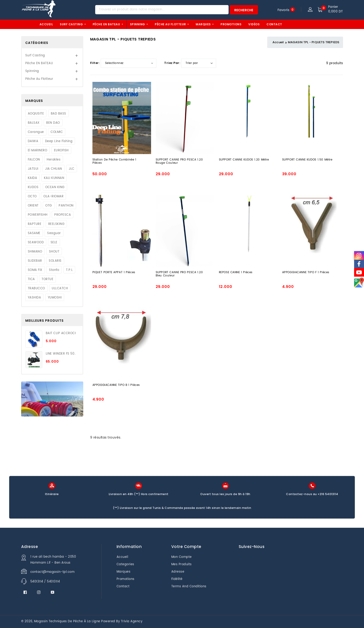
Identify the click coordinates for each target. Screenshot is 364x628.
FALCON (34, 160)
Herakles (54, 160)
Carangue (36, 132)
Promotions (231, 24)
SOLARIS (55, 261)
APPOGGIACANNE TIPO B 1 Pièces (116, 385)
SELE (54, 243)
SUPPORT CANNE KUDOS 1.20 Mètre (244, 160)
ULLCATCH (60, 289)
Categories (125, 564)
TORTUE (47, 279)
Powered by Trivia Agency (122, 621)
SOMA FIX (35, 270)
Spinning (138, 24)
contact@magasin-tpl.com (53, 572)
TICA (31, 279)
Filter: (95, 63)
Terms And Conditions (189, 586)
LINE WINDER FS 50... (61, 354)
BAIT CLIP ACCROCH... (61, 333)
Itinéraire (52, 494)
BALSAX (34, 123)
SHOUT (54, 252)
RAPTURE (35, 224)
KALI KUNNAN (54, 178)
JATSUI (33, 169)
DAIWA (33, 141)
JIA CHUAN (54, 169)
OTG (49, 206)
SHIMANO (35, 252)
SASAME (34, 233)
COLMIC (57, 132)
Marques (204, 24)
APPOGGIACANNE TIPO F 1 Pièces (306, 273)
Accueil (46, 24)
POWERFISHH (38, 215)
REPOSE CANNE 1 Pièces (236, 273)
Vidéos (254, 24)
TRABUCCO (36, 289)
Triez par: (172, 63)
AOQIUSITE (36, 114)
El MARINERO (38, 151)
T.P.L (69, 270)
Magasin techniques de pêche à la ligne (67, 621)
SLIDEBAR (35, 261)
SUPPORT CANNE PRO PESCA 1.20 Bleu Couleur (179, 274)
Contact (274, 24)
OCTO (32, 197)
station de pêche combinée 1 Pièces (114, 162)
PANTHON (66, 206)
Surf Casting (72, 24)
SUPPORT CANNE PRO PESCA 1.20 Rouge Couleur (179, 162)
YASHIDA (34, 298)
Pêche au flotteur (171, 24)
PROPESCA (63, 215)
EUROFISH (61, 151)
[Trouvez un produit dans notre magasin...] (162, 10)
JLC (72, 169)
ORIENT (33, 206)
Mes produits (182, 564)
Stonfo (54, 270)
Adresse (178, 572)
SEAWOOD (36, 243)
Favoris (284, 10)
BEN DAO (53, 123)
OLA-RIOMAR (53, 197)
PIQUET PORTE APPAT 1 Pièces (114, 273)
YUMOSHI (55, 298)
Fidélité (177, 579)
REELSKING (56, 224)
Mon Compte (182, 557)
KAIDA (33, 178)
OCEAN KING (55, 187)
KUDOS (33, 187)
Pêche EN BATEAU (107, 24)
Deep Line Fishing (59, 141)
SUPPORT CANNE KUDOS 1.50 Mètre (307, 160)
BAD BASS (59, 114)
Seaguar (54, 233)
